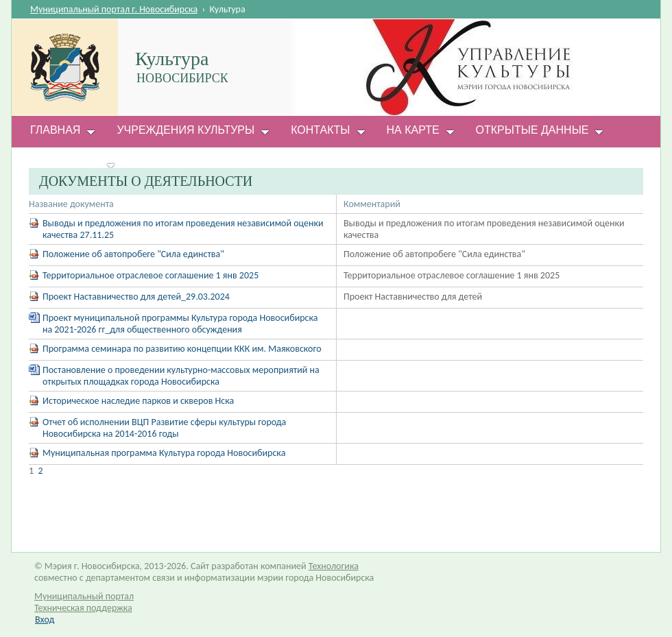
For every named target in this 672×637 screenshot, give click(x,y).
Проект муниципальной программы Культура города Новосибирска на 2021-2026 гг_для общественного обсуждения (180, 324)
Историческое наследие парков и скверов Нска (138, 401)
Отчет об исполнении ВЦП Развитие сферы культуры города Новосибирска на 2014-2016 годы (164, 428)
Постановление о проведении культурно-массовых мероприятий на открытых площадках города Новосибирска (181, 376)
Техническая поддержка (83, 608)
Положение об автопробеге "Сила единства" (133, 254)
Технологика (334, 566)
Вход (45, 620)
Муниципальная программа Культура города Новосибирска (164, 453)
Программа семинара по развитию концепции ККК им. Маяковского (182, 349)
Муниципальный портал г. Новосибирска (114, 9)
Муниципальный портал (84, 596)
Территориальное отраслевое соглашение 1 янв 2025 (151, 275)
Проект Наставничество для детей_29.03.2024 (136, 297)
